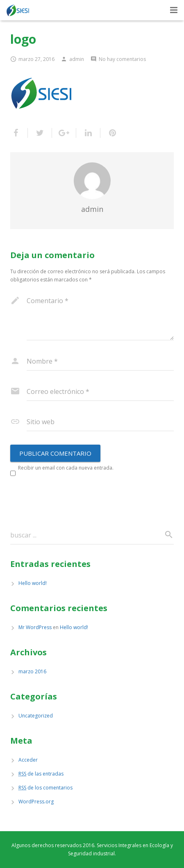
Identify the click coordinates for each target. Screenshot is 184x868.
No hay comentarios (122, 59)
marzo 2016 (32, 671)
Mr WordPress (35, 627)
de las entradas (41, 774)
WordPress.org (36, 802)
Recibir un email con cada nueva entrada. (66, 468)
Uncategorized (36, 716)
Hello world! (33, 583)
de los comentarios (45, 788)
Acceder (28, 760)
